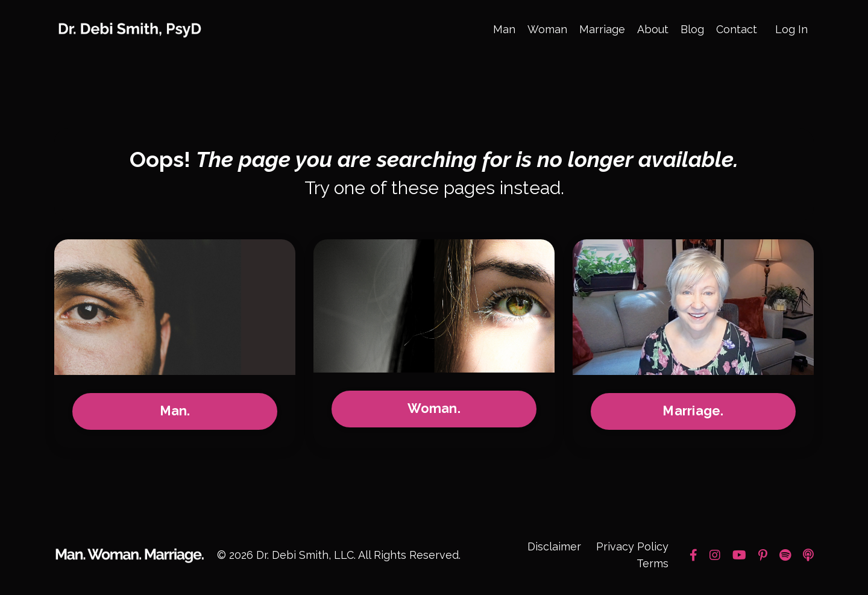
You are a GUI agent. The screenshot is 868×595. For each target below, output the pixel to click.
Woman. (434, 410)
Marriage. (693, 412)
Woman (547, 29)
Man (504, 29)
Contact (737, 29)
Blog (692, 29)
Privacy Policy (632, 547)
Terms (653, 565)
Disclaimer (554, 547)
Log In (791, 29)
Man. (175, 412)
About (653, 29)
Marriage (602, 29)
